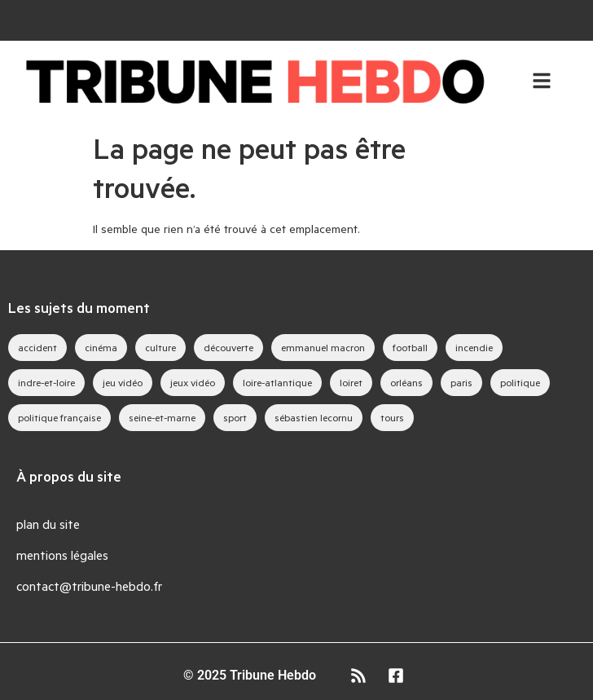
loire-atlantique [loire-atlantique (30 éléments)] (277, 382)
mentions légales (62, 555)
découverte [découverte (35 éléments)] (228, 347)
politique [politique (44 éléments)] (520, 382)
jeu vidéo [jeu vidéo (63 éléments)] (123, 382)
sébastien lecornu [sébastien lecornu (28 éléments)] (314, 417)
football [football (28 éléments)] (410, 347)
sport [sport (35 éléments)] (235, 417)
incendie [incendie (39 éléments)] (474, 347)
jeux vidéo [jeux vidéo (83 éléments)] (193, 382)
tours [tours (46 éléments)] (392, 417)
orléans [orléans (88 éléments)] (406, 382)
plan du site (48, 524)
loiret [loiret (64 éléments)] (351, 382)
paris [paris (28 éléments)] (461, 382)
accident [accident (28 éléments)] (37, 347)
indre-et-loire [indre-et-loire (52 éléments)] (46, 382)
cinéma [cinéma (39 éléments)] (101, 347)
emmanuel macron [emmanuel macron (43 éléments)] (323, 347)
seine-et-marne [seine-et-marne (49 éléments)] (162, 417)
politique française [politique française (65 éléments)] (59, 417)
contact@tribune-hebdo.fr (89, 586)
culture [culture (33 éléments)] (160, 347)
